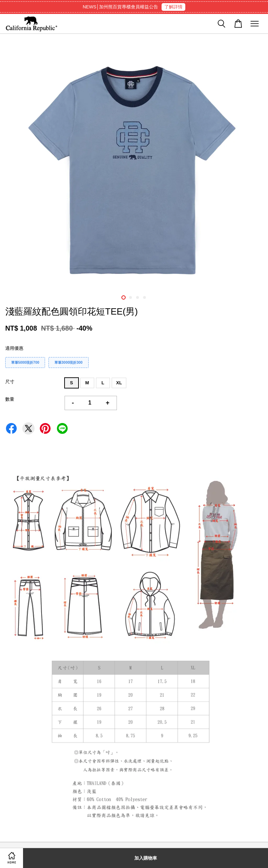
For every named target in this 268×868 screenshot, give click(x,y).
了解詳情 (173, 7)
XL (119, 383)
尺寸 (10, 382)
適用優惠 (14, 348)
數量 (10, 399)
